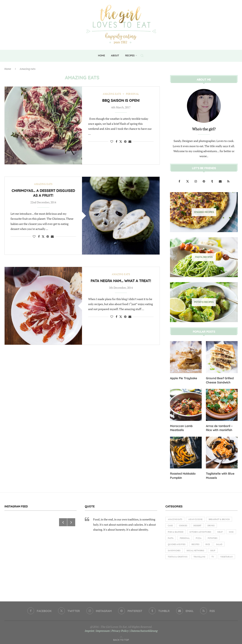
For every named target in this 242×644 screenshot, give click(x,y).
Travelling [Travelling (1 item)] (204, 566)
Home (101, 55)
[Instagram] (196, 181)
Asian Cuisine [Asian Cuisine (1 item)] (199, 518)
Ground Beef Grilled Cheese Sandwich (219, 380)
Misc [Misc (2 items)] (214, 539)
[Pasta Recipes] (204, 257)
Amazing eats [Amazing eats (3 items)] (176, 518)
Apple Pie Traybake (183, 378)
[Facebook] (180, 181)
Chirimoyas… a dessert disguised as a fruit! (43, 193)
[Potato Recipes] (204, 302)
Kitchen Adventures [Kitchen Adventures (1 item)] (180, 539)
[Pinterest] (204, 181)
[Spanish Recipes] (204, 212)
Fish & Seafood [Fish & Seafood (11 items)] (207, 532)
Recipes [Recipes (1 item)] (199, 552)
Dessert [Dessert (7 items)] (172, 532)
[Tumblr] (212, 181)
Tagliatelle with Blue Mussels (220, 475)
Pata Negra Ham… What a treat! (121, 281)
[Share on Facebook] (117, 142)
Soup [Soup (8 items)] (219, 559)
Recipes (130, 55)
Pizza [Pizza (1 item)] (189, 545)
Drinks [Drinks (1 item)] (188, 532)
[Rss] (228, 181)
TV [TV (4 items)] (219, 566)
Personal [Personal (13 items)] (174, 545)
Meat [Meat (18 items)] (202, 539)
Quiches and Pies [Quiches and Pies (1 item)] (178, 552)
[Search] (142, 56)
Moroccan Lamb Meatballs (181, 427)
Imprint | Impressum (97, 629)
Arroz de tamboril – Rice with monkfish (219, 427)
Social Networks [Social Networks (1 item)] (199, 559)
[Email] (221, 181)
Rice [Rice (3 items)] (212, 552)
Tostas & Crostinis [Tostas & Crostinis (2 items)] (179, 566)
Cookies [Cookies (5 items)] (216, 525)
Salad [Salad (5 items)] (225, 552)
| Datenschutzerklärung (143, 629)
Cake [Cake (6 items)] (202, 525)
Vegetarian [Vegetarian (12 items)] (175, 573)
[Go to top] (121, 638)
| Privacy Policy (119, 629)
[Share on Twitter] (121, 142)
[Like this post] (112, 142)
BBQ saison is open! (121, 101)
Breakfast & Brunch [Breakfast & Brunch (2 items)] (180, 525)
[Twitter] (188, 181)
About (115, 55)
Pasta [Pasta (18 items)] (227, 539)
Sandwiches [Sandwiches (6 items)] (175, 559)
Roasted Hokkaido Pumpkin (183, 475)
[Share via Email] (130, 142)
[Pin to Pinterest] (125, 142)
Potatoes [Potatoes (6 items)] (205, 545)
